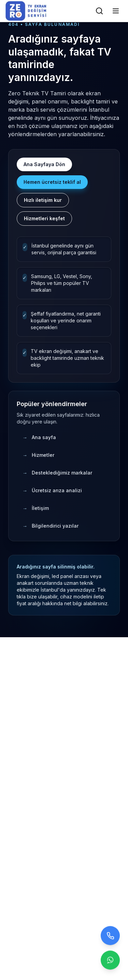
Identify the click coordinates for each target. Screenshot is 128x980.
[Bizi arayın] (110, 936)
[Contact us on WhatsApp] (110, 960)
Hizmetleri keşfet (44, 218)
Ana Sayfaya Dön (44, 164)
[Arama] (99, 11)
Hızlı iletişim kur (43, 200)
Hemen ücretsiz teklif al (52, 182)
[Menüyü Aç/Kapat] (116, 11)
